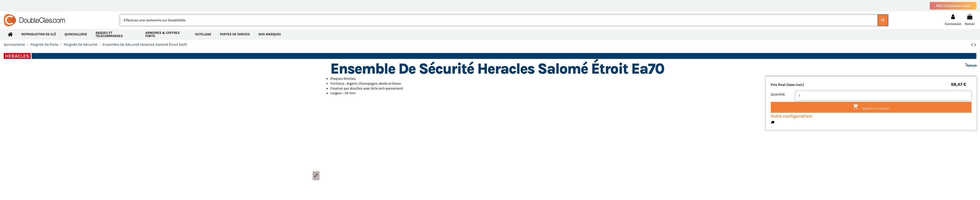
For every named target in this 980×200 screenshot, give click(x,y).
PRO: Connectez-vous (953, 6)
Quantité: (778, 94)
